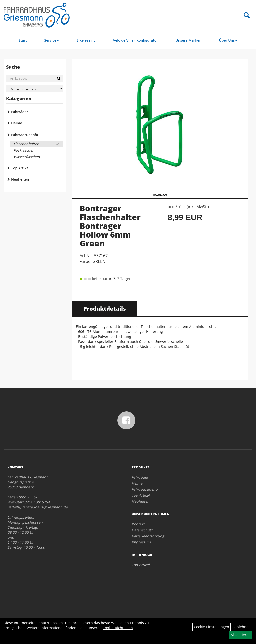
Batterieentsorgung (148, 536)
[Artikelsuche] (247, 15)
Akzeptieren (241, 635)
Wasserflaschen (27, 157)
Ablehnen (243, 627)
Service (52, 40)
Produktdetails (105, 308)
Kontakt (138, 524)
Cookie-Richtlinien (118, 628)
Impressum (141, 542)
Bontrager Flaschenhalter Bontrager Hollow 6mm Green (110, 226)
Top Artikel (20, 168)
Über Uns (228, 40)
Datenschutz (142, 530)
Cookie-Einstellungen (212, 627)
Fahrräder (20, 112)
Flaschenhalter (26, 144)
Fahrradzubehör (25, 135)
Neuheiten (20, 179)
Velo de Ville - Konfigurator (136, 40)
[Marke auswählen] (35, 89)
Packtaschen (24, 150)
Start (23, 40)
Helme (17, 123)
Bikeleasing (86, 40)
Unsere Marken (188, 40)
